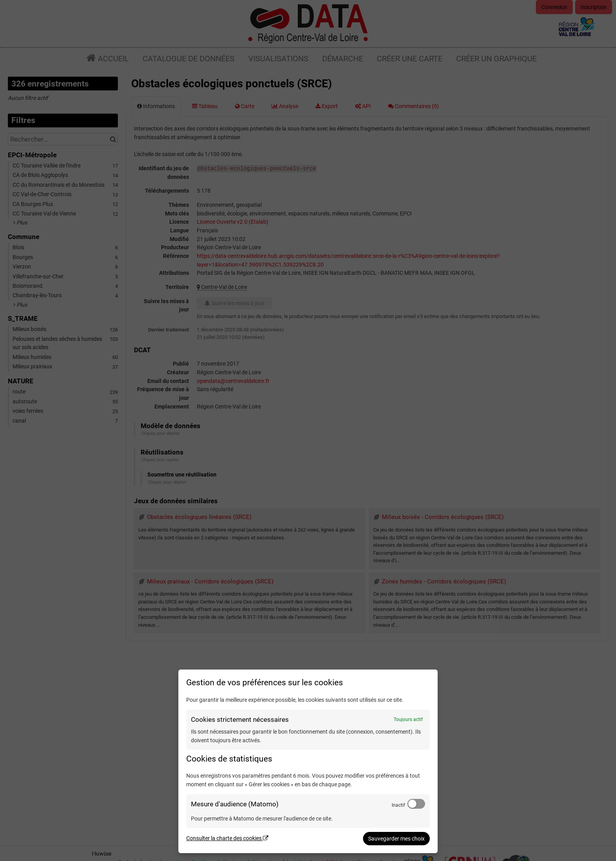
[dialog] (308, 761)
